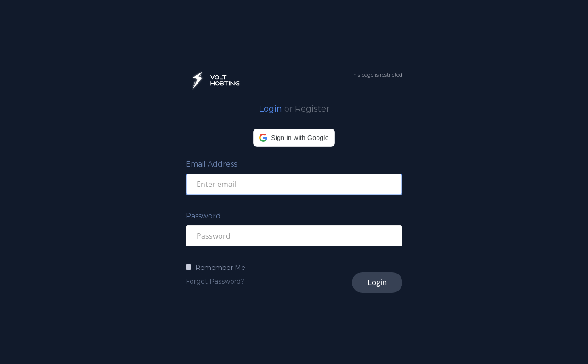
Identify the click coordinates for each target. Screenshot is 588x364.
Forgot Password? (215, 281)
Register (312, 109)
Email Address (211, 164)
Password (203, 216)
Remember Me (220, 268)
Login (271, 109)
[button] (294, 138)
